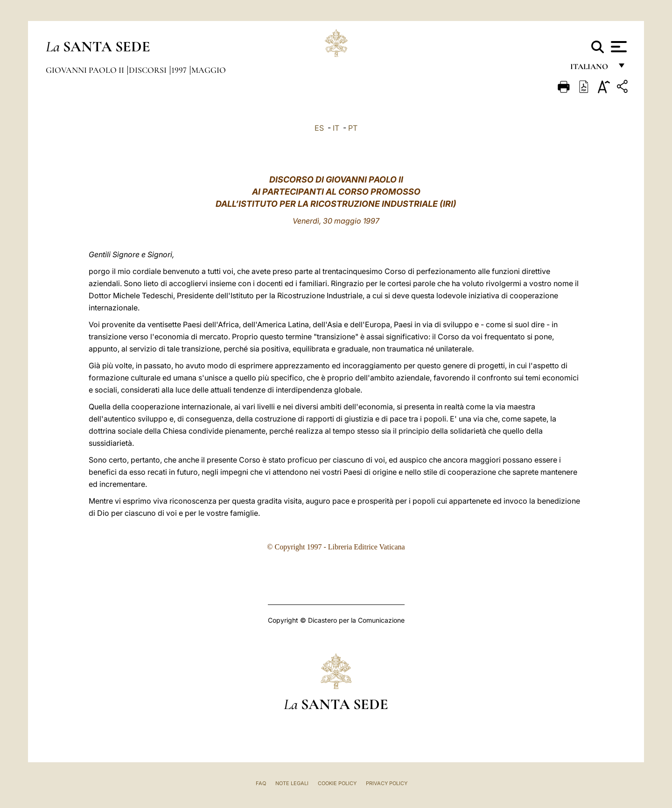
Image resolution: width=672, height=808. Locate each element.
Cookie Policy (337, 783)
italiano (591, 69)
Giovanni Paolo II (86, 70)
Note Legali (292, 783)
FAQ (261, 783)
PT (353, 128)
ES (319, 128)
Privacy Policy (387, 783)
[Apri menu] (618, 47)
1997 (180, 70)
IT (336, 128)
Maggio (209, 70)
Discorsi (149, 70)
